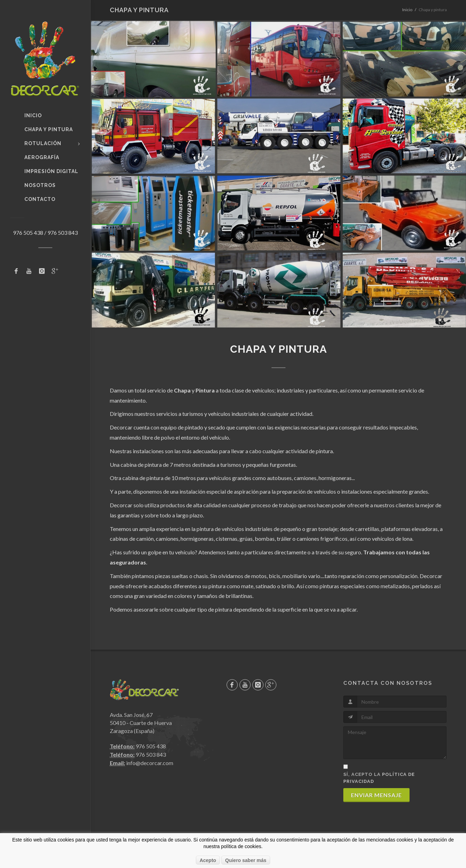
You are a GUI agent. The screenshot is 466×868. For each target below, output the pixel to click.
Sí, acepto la (379, 778)
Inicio (407, 10)
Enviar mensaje (376, 795)
